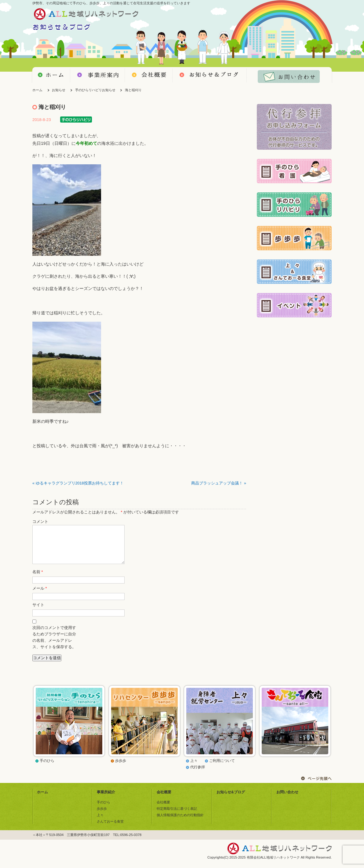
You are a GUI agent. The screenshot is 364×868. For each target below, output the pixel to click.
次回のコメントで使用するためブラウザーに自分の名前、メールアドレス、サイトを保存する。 (54, 645)
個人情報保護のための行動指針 (180, 822)
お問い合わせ (287, 799)
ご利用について (222, 768)
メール (40, 596)
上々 (194, 768)
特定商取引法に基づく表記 (177, 816)
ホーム (37, 90)
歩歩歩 (121, 768)
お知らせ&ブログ (231, 799)
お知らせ (59, 90)
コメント (40, 522)
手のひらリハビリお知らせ (95, 90)
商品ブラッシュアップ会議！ (217, 483)
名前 (38, 579)
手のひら (47, 768)
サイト (38, 612)
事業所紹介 (106, 799)
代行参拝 (198, 774)
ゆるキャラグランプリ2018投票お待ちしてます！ (80, 483)
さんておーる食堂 (110, 829)
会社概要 (164, 799)
